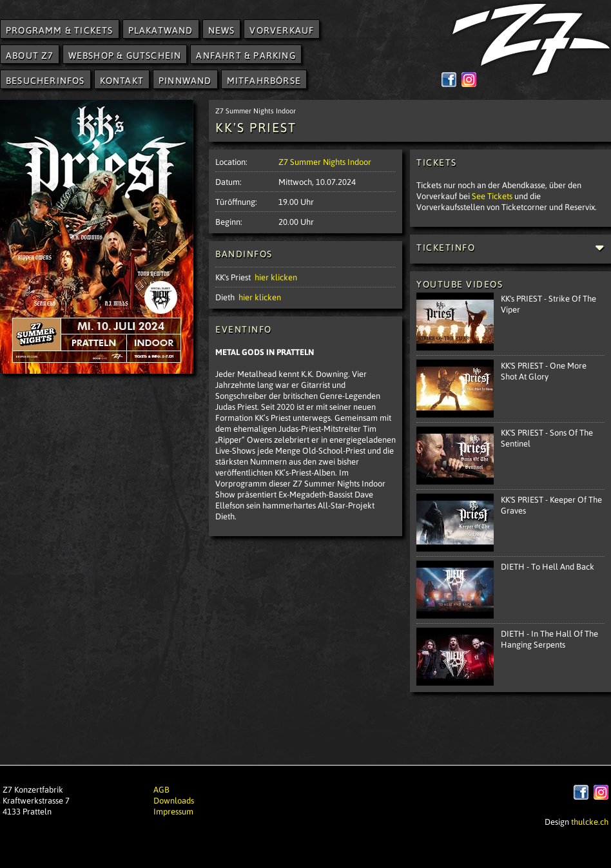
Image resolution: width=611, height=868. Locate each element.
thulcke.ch (590, 821)
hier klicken (276, 277)
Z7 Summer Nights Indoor (325, 161)
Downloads (174, 800)
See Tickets (492, 196)
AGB (161, 789)
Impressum (173, 811)
